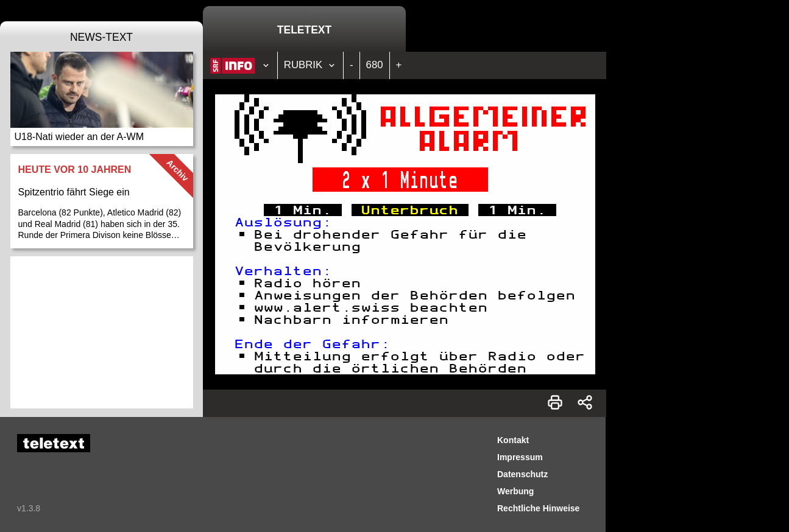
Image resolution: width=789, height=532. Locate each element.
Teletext (304, 30)
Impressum (520, 457)
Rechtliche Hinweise (538, 508)
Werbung (515, 491)
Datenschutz (522, 474)
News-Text (101, 37)
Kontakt (513, 440)
